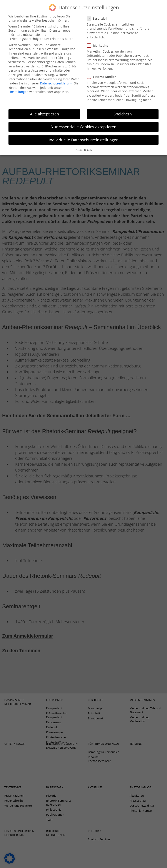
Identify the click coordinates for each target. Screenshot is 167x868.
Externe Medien (103, 70)
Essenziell (98, 11)
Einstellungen (18, 85)
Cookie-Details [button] (84, 143)
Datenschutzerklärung (56, 76)
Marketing (99, 38)
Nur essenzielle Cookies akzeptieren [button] (83, 120)
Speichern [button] (123, 107)
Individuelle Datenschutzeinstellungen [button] (84, 133)
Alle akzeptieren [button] (44, 107)
